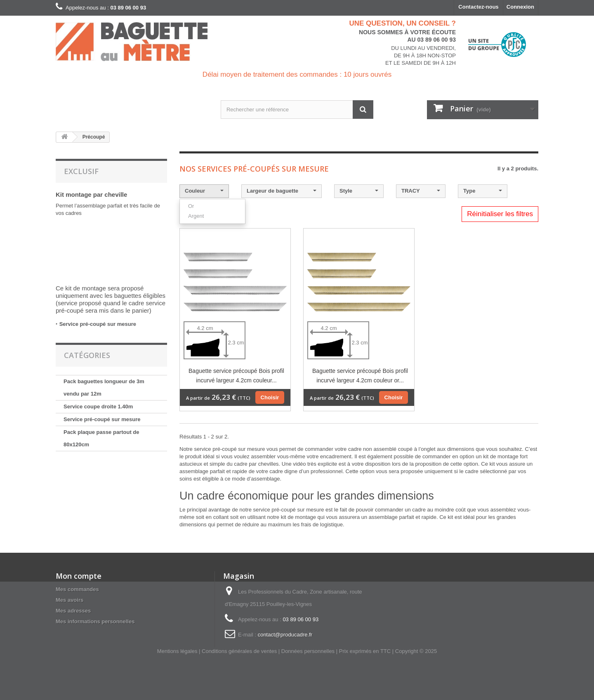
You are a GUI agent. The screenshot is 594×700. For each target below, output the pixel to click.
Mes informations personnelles (95, 621)
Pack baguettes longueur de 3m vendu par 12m (104, 388)
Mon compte (79, 576)
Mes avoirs (70, 600)
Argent (196, 216)
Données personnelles (308, 651)
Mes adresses (73, 611)
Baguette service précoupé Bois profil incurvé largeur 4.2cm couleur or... (360, 376)
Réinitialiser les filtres (500, 214)
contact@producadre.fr (285, 635)
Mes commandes (77, 589)
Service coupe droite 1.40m (98, 407)
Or (191, 206)
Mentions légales (177, 651)
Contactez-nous (478, 7)
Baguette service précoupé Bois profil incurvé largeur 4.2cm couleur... (236, 376)
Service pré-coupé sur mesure (98, 324)
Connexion (520, 7)
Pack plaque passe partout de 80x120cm (101, 438)
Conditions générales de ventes (239, 651)
